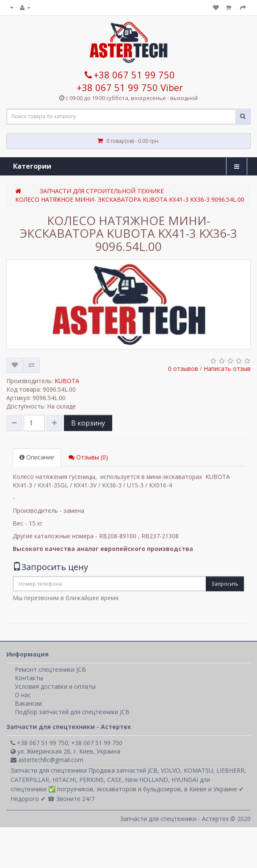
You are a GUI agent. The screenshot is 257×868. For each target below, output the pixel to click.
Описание (37, 457)
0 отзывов (183, 369)
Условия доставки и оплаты (55, 686)
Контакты (29, 678)
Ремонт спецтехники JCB (50, 669)
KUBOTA (67, 381)
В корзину (88, 423)
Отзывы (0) (88, 457)
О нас (23, 695)
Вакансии (28, 703)
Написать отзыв (227, 369)
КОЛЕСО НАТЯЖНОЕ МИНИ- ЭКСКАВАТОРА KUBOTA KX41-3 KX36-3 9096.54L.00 (130, 199)
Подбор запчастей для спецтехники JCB (72, 712)
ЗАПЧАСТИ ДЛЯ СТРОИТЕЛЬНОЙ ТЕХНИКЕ (102, 191)
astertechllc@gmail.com (47, 760)
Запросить (225, 584)
